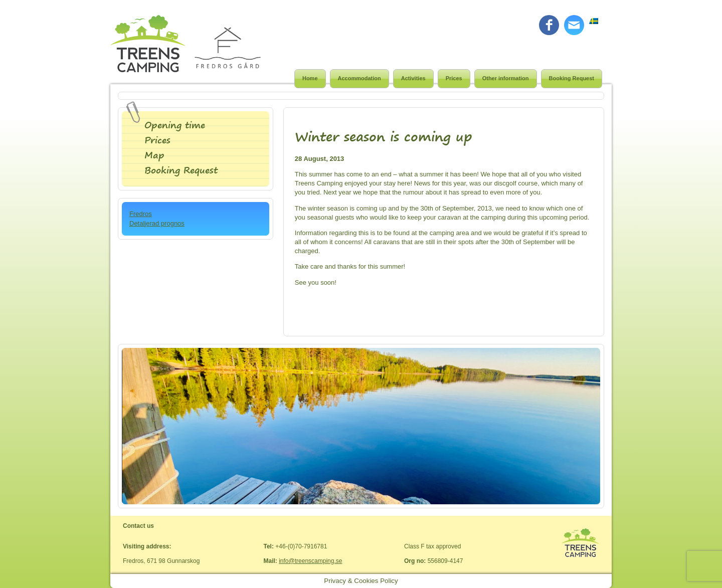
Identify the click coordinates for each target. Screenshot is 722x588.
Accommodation (359, 78)
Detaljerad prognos (157, 223)
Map (154, 155)
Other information (506, 78)
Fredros (141, 214)
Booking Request (572, 78)
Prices (454, 78)
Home (310, 78)
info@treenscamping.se (310, 561)
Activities (413, 78)
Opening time (175, 125)
